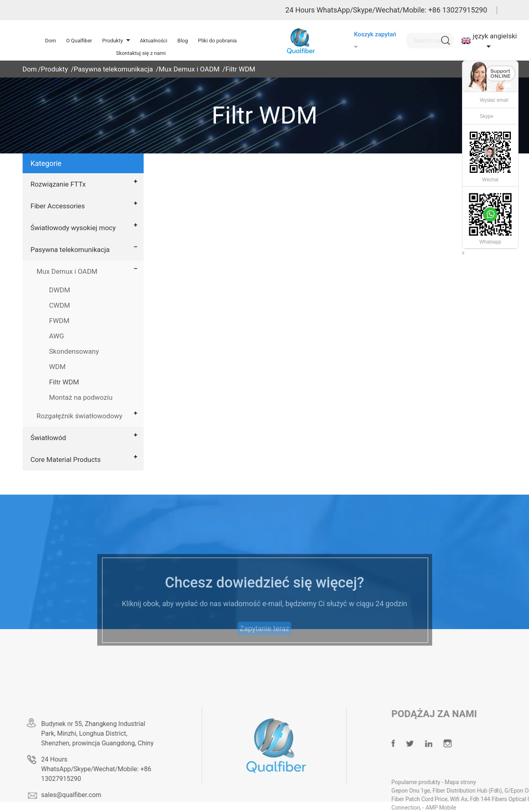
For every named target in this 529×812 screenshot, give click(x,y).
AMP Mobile (460, 808)
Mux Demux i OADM (189, 69)
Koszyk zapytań (375, 34)
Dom (30, 69)
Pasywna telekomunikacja (113, 69)
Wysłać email (494, 100)
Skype (486, 116)
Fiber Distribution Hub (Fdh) (486, 791)
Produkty (54, 69)
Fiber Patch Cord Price (438, 799)
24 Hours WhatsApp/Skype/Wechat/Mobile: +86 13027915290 (386, 10)
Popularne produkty (435, 782)
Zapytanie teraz (264, 639)
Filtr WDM (240, 69)
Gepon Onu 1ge (429, 791)
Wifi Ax (477, 799)
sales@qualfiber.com (85, 795)
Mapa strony (479, 782)
